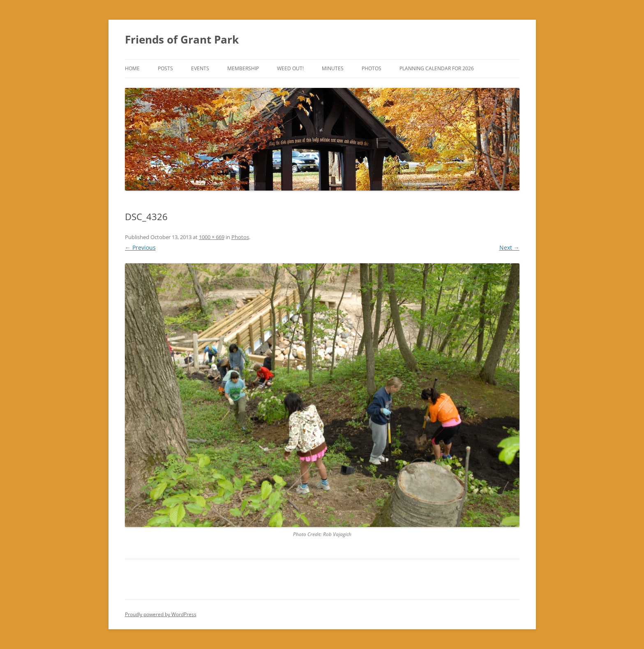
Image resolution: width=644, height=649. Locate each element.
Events (200, 68)
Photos (372, 68)
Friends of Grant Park (182, 39)
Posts (165, 68)
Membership (243, 68)
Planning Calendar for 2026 (437, 68)
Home (132, 68)
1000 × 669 (212, 237)
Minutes (333, 68)
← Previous (140, 247)
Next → (509, 247)
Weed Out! (290, 68)
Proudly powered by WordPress (161, 614)
